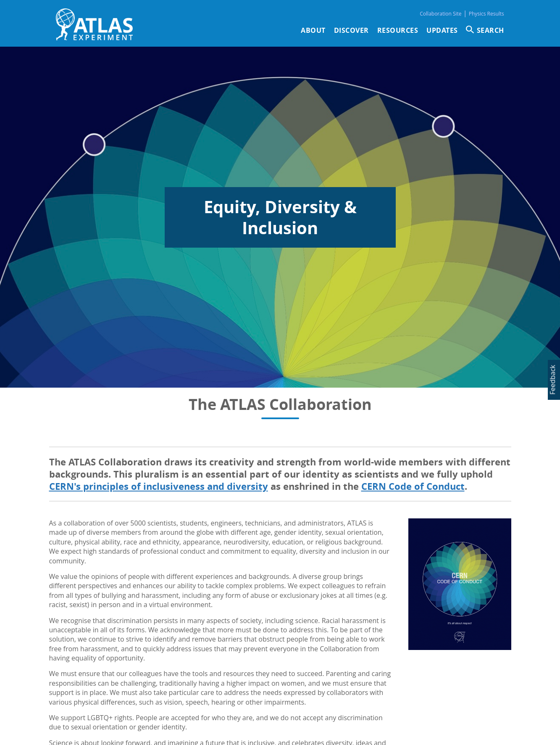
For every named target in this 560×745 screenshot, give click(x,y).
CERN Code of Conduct (413, 486)
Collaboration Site (440, 14)
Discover (351, 30)
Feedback (552, 380)
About (313, 30)
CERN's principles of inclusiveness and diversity (159, 486)
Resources (398, 30)
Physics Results (486, 14)
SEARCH (490, 30)
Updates (442, 30)
